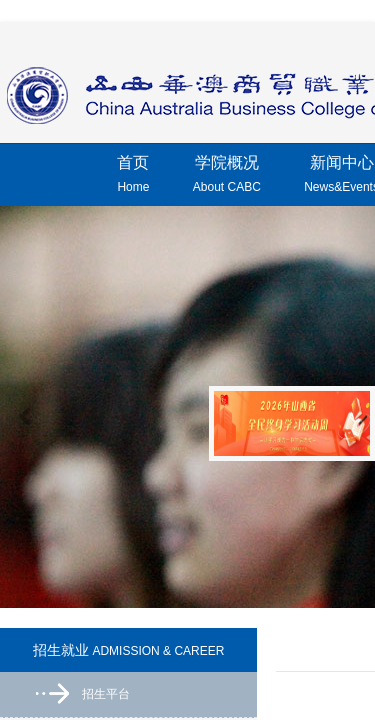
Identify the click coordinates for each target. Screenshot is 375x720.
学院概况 (227, 177)
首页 (133, 177)
